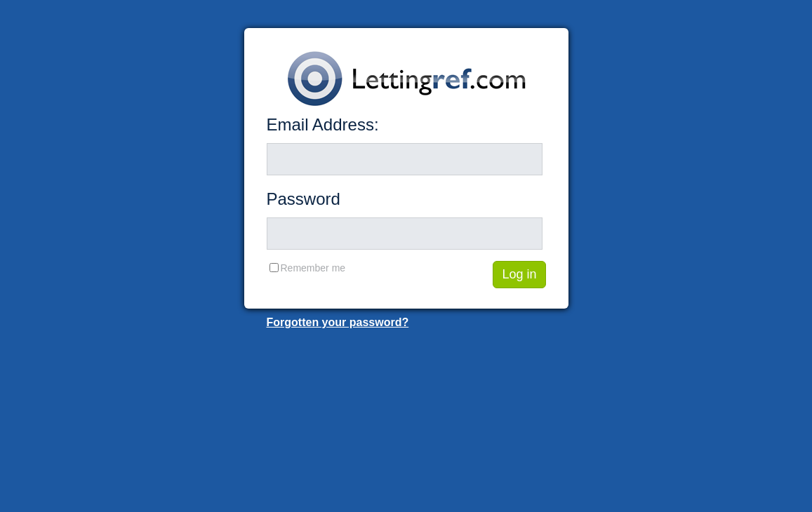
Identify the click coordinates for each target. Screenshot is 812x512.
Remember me (313, 268)
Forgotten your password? (338, 322)
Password (304, 199)
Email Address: (323, 124)
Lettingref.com (406, 79)
